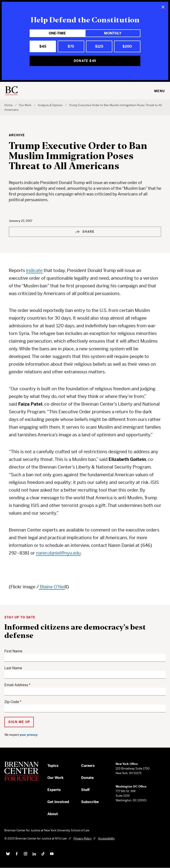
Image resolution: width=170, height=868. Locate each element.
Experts (54, 790)
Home (8, 105)
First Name (13, 651)
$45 (43, 46)
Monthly (113, 33)
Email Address (16, 685)
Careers (88, 766)
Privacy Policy (82, 838)
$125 (99, 46)
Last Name (13, 668)
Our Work (25, 105)
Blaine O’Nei (52, 587)
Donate (87, 778)
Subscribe (90, 802)
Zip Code (12, 702)
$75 (71, 46)
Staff (85, 790)
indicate (34, 271)
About (53, 814)
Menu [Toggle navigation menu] (159, 91)
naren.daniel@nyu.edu (58, 553)
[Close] (163, 7)
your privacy (29, 735)
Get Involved (58, 802)
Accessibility (106, 838)
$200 (127, 46)
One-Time (57, 33)
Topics (53, 766)
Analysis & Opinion (50, 105)
